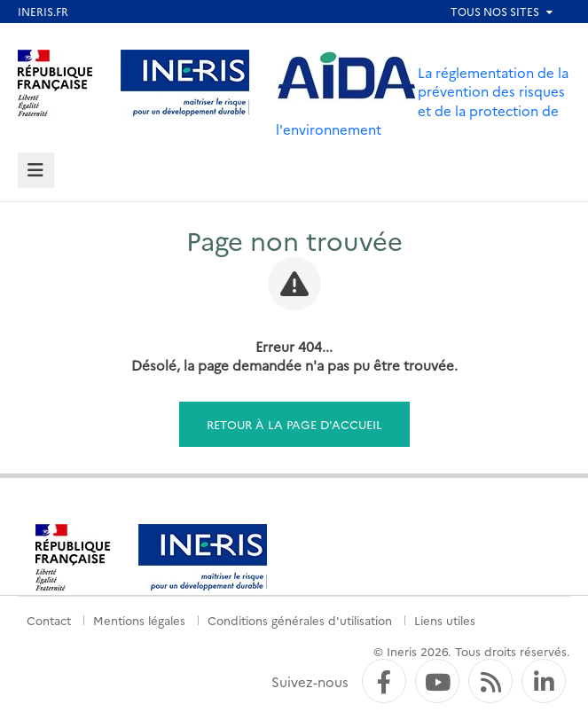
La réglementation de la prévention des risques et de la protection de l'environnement (422, 101)
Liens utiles (445, 620)
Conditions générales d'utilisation (300, 620)
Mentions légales (139, 620)
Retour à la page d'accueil (294, 424)
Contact (49, 620)
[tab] (36, 171)
